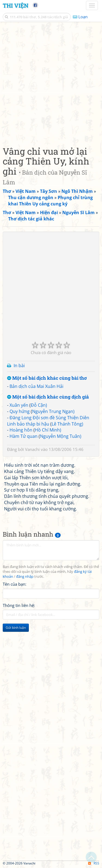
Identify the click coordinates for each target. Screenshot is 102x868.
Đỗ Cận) (39, 405)
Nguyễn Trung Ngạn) (53, 411)
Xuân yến (19, 405)
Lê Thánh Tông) (67, 424)
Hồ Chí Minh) (48, 430)
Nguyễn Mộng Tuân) (61, 436)
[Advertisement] (51, 83)
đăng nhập (25, 577)
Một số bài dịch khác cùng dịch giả (48, 397)
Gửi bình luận (16, 628)
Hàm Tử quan (24, 436)
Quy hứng (20, 411)
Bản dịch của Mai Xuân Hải (36, 386)
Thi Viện (16, 5)
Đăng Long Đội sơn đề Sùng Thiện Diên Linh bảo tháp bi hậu (48, 421)
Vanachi (32, 449)
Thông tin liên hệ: (19, 605)
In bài (19, 366)
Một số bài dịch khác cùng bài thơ (47, 378)
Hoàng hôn (21, 430)
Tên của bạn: (15, 584)
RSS (94, 863)
